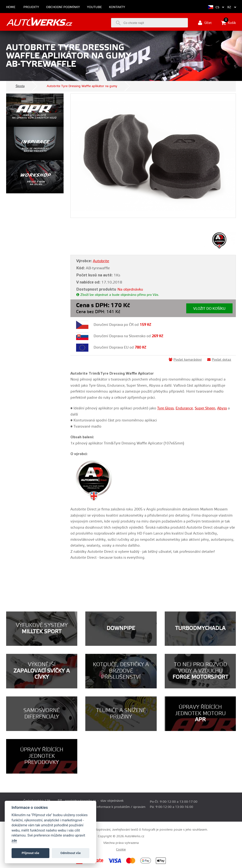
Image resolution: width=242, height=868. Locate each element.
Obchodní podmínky (63, 7)
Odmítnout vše (71, 853)
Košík (228, 23)
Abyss (222, 408)
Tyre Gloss (165, 408)
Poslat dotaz (219, 360)
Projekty (31, 7)
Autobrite (101, 261)
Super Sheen (205, 408)
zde (14, 841)
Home (11, 7)
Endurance (184, 408)
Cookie (121, 850)
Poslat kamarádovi (185, 360)
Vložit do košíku (209, 309)
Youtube (94, 7)
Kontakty (117, 7)
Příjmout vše (30, 853)
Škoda (20, 86)
